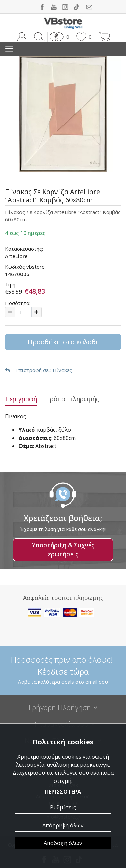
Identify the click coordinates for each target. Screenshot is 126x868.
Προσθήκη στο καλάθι (63, 342)
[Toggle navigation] (9, 49)
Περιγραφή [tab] (21, 399)
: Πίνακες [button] (38, 370)
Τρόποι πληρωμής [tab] (73, 399)
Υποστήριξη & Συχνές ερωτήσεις (63, 549)
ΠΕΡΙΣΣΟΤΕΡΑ (63, 792)
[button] (58, 37)
